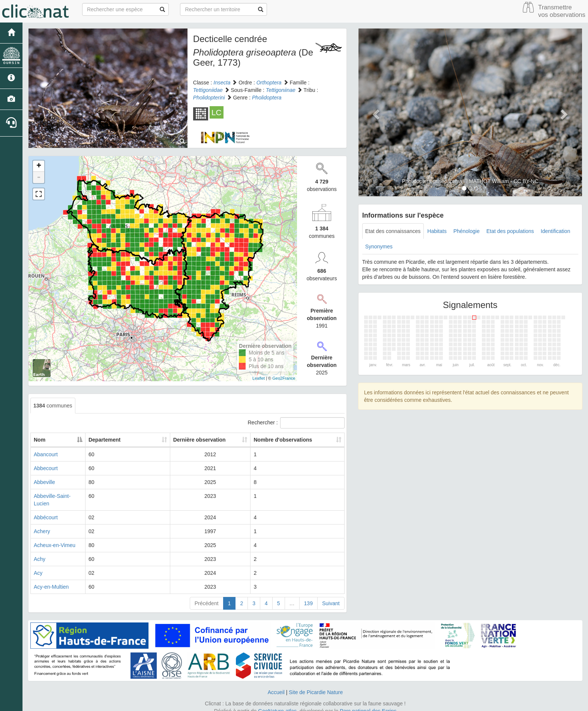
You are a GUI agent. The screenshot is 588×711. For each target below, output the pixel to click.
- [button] (39, 177)
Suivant (331, 596)
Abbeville (44, 482)
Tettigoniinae (281, 90)
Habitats (437, 231)
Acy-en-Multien (51, 579)
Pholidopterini (209, 98)
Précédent (207, 596)
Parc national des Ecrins (368, 703)
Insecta (222, 83)
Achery (42, 524)
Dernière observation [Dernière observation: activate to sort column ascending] (217, 440)
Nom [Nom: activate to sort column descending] (40, 440)
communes (53, 406)
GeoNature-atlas (277, 703)
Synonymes (379, 247)
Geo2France (284, 378)
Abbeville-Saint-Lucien (60, 496)
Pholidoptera (267, 98)
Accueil (276, 685)
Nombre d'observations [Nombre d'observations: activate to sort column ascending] (295, 440)
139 (308, 596)
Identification (556, 231)
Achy (40, 552)
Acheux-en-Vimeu (55, 538)
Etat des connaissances (393, 231)
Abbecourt (46, 468)
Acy (38, 565)
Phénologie (466, 231)
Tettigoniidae (208, 90)
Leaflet (259, 378)
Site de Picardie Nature (316, 685)
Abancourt (46, 454)
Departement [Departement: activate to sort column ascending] (154, 440)
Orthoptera (269, 83)
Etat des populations (510, 231)
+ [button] (39, 166)
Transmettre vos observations (562, 11)
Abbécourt (46, 510)
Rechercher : (296, 423)
